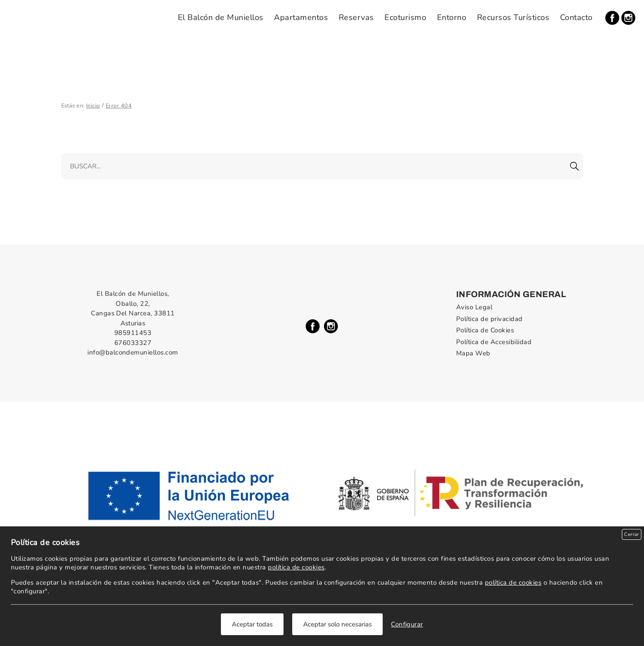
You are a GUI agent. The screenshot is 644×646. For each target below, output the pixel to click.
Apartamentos (301, 17)
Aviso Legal (474, 307)
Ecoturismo (405, 17)
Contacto (576, 17)
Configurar (407, 624)
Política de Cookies (485, 330)
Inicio (93, 106)
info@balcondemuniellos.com (133, 352)
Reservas (356, 17)
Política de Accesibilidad (494, 342)
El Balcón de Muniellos (221, 17)
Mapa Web (473, 353)
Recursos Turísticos (513, 17)
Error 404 (119, 106)
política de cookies (296, 567)
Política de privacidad (489, 319)
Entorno (452, 17)
